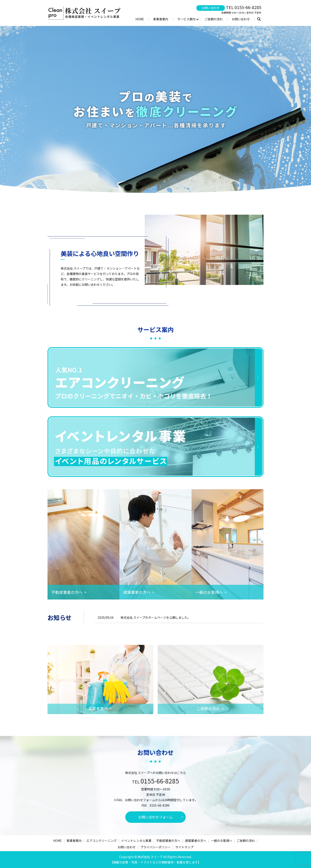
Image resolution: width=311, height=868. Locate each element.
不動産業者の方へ (168, 841)
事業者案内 (161, 19)
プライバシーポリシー (155, 847)
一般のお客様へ (222, 841)
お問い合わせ (241, 19)
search (259, 19)
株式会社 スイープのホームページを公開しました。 (155, 617)
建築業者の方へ (196, 841)
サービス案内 (186, 19)
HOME (140, 19)
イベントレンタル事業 (136, 841)
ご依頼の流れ (214, 19)
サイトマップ (184, 847)
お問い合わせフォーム (155, 817)
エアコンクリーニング (102, 841)
